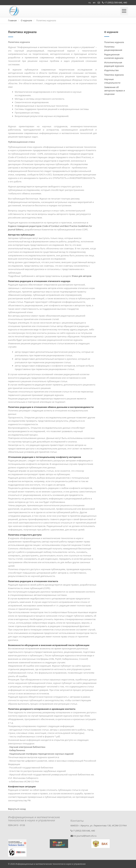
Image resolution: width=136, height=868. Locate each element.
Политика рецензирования (113, 48)
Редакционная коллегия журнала (114, 56)
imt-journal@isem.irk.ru (84, 836)
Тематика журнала (114, 75)
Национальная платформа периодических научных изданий (41, 754)
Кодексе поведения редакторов (25, 226)
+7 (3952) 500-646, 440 (115, 2)
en (94, 2)
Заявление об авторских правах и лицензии (115, 91)
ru (90, 2)
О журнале (26, 20)
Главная (12, 20)
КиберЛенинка (17, 750)
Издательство (111, 70)
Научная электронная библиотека (27, 747)
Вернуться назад (17, 809)
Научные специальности (112, 81)
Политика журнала (114, 42)
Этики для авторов (81, 276)
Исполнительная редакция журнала (114, 64)
